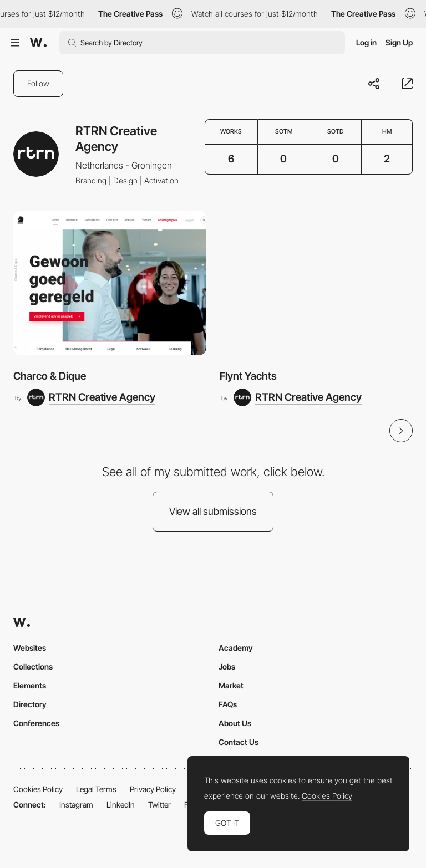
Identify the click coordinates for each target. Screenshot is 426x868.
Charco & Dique (50, 376)
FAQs (228, 704)
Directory (30, 704)
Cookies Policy (38, 789)
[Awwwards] (38, 43)
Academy (236, 648)
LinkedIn (121, 805)
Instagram (76, 805)
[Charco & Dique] (110, 283)
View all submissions (213, 511)
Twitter (159, 805)
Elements (30, 685)
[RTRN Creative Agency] (91, 397)
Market (231, 685)
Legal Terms (96, 789)
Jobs (227, 667)
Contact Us (239, 742)
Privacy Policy (153, 789)
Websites (30, 648)
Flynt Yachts (248, 376)
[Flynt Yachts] (316, 283)
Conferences (36, 723)
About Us (235, 723)
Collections (33, 667)
